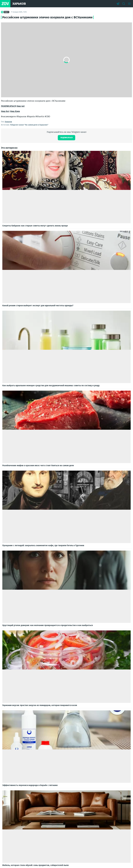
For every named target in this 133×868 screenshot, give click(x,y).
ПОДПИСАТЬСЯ (8, 106)
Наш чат (21, 106)
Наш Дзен (15, 111)
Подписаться (66, 138)
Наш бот (5, 111)
